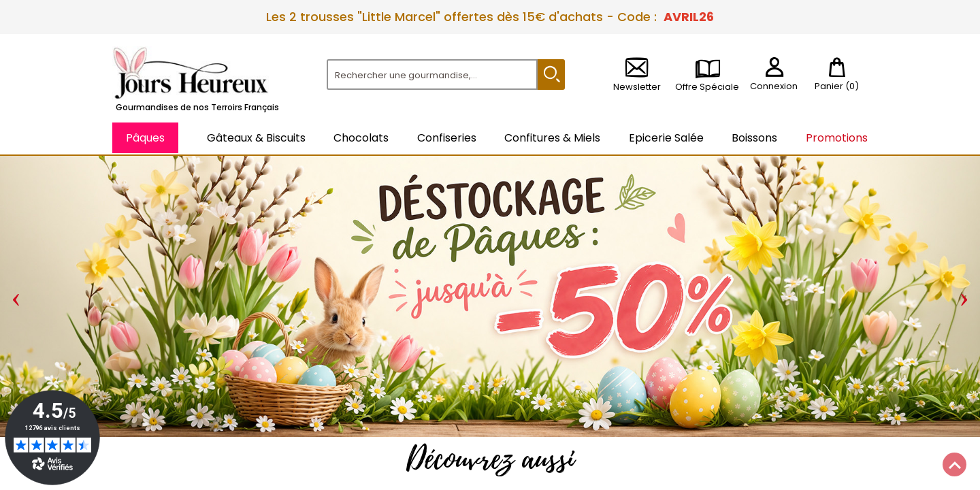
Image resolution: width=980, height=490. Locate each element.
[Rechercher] (432, 75)
